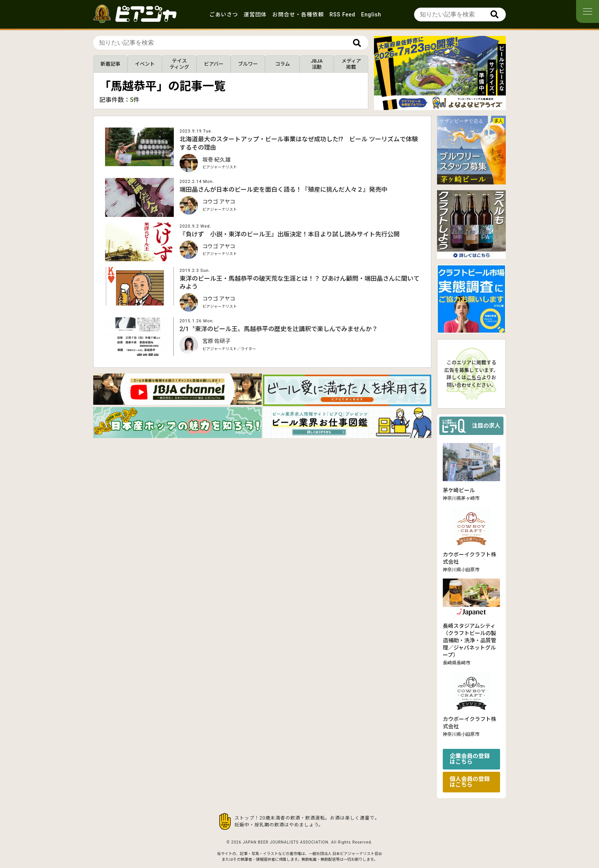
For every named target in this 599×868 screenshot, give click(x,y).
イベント (145, 64)
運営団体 (255, 15)
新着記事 (110, 64)
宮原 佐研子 (216, 341)
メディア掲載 (351, 64)
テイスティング (179, 64)
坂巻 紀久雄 (216, 160)
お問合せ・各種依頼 (298, 15)
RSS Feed (343, 15)
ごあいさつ (224, 15)
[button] (437, 103)
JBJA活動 (316, 64)
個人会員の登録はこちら (470, 782)
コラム (283, 64)
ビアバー (214, 64)
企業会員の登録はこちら (470, 759)
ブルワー (248, 64)
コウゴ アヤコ (219, 202)
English (371, 15)
